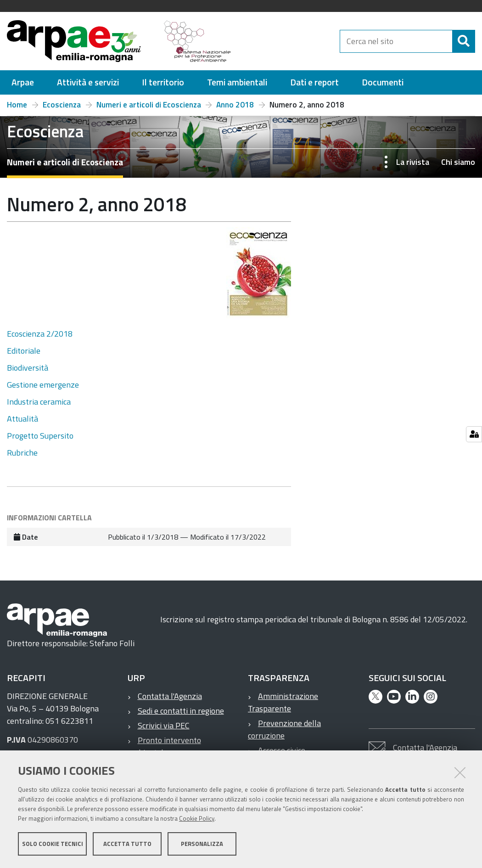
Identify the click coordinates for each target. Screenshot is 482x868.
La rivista (413, 162)
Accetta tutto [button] (127, 844)
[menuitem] (23, 82)
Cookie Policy (197, 819)
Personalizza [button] (202, 844)
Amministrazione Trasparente (283, 702)
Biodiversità (28, 368)
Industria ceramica (39, 402)
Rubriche (22, 453)
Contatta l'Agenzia (170, 696)
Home (17, 105)
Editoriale (24, 351)
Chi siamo (458, 162)
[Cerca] (464, 41)
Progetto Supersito (40, 436)
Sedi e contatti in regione (181, 711)
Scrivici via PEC (164, 725)
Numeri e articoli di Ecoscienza (149, 105)
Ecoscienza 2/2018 (40, 334)
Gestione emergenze (43, 385)
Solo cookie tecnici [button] (53, 844)
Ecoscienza (62, 105)
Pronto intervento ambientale (164, 746)
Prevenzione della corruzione (284, 729)
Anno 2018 (235, 105)
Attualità (22, 419)
